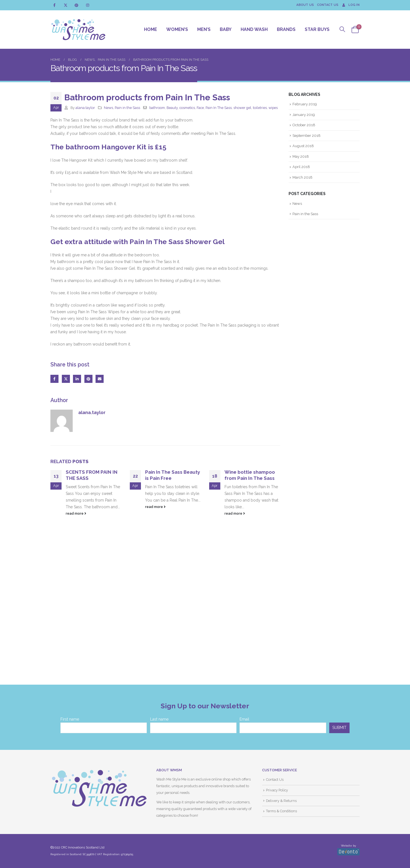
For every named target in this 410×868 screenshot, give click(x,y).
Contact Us (328, 5)
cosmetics (187, 108)
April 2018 (301, 167)
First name (70, 719)
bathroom (157, 108)
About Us (305, 5)
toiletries (260, 108)
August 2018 (303, 146)
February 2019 (305, 104)
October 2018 (304, 125)
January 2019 (304, 115)
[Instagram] (88, 5)
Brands (286, 29)
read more (76, 513)
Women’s (177, 29)
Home (151, 29)
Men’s (204, 29)
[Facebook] (54, 5)
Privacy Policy (277, 790)
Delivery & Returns (281, 801)
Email (100, 379)
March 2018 (302, 177)
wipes (273, 108)
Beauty (172, 108)
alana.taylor (85, 108)
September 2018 (307, 136)
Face (200, 108)
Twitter (66, 379)
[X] (66, 5)
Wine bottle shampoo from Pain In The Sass (250, 475)
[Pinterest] (76, 5)
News (108, 108)
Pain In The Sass (219, 108)
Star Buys (317, 29)
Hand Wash (254, 29)
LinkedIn (77, 379)
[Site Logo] (78, 30)
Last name (159, 719)
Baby (226, 29)
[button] (342, 29)
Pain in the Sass (127, 108)
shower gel (242, 108)
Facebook (54, 379)
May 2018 (301, 156)
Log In (350, 5)
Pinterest (88, 379)
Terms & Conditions (281, 811)
